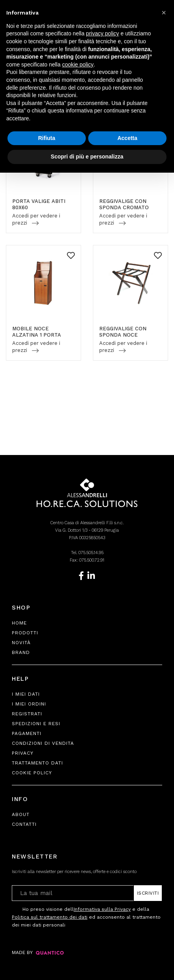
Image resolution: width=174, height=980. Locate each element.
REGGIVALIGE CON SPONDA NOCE (123, 332)
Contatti (24, 824)
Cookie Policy (32, 773)
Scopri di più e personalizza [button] (87, 157)
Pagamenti (27, 733)
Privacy (23, 753)
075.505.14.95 (91, 553)
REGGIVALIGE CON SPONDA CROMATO (124, 204)
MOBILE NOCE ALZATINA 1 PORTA (37, 332)
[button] (164, 13)
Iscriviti (148, 893)
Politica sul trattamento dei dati (50, 917)
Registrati (27, 714)
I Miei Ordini (29, 704)
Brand (21, 652)
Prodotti (25, 633)
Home (19, 623)
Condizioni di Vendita (43, 743)
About (21, 814)
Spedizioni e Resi (36, 724)
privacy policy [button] (102, 33)
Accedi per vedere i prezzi (36, 219)
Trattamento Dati (37, 763)
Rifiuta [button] (47, 138)
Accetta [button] (127, 138)
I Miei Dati (26, 694)
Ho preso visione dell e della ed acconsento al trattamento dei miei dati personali (86, 916)
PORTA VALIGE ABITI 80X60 (39, 204)
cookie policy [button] (78, 64)
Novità (21, 643)
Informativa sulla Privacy (102, 909)
